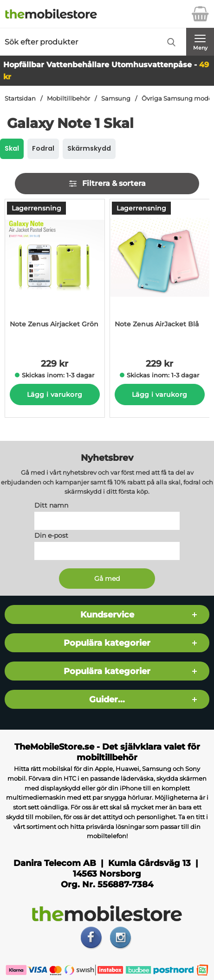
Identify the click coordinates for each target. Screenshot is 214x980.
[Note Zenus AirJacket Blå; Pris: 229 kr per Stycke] (160, 272)
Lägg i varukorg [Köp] (55, 395)
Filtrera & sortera (107, 184)
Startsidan (20, 99)
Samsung (116, 99)
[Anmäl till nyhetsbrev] (107, 579)
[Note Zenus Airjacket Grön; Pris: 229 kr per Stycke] (55, 272)
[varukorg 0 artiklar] (200, 14)
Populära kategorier (107, 643)
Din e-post (51, 535)
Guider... (107, 699)
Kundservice (107, 614)
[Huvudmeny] (200, 42)
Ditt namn (51, 505)
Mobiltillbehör (68, 99)
